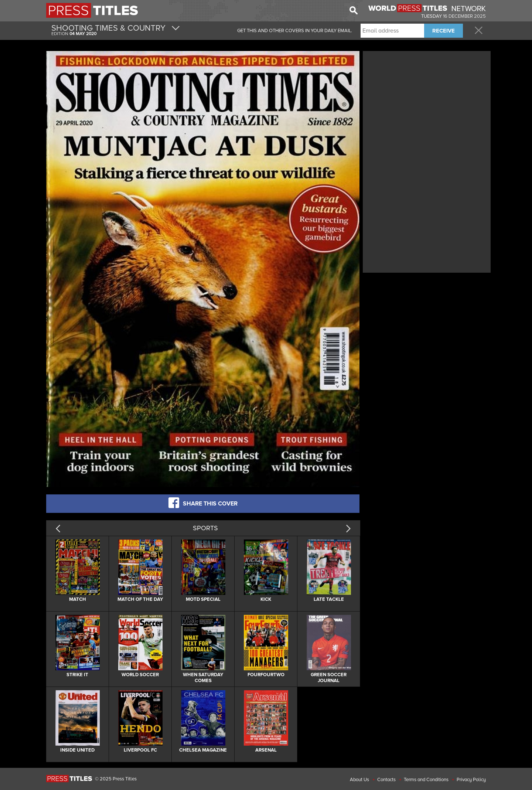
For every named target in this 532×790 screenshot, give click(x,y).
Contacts (386, 780)
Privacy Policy (471, 780)
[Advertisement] (427, 105)
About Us (359, 780)
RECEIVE (444, 31)
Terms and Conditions (426, 780)
